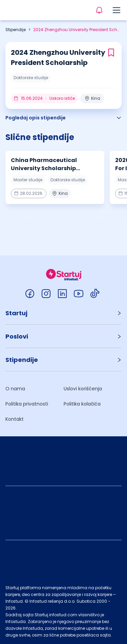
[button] (63, 313)
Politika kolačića (82, 404)
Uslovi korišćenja (83, 389)
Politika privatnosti (27, 404)
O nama (15, 389)
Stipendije (16, 30)
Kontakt (15, 419)
